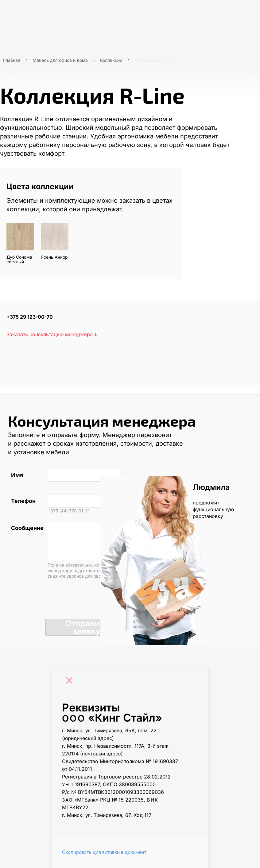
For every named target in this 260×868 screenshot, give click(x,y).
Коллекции (111, 60)
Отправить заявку (87, 627)
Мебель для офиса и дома (60, 60)
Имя (17, 475)
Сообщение (26, 528)
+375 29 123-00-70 (30, 317)
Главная (12, 60)
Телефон (23, 501)
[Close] (71, 681)
